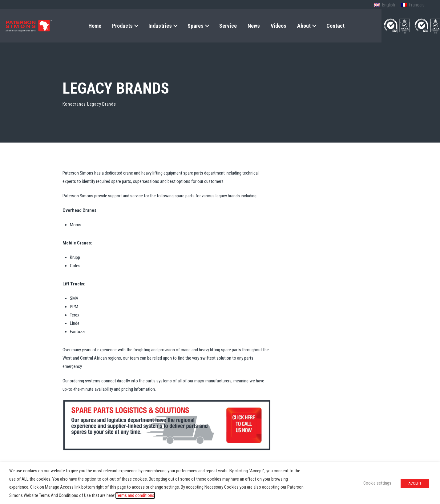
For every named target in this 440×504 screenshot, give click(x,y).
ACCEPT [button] (415, 483)
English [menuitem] (388, 5)
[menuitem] (384, 5)
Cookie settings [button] (377, 483)
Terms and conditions (135, 495)
